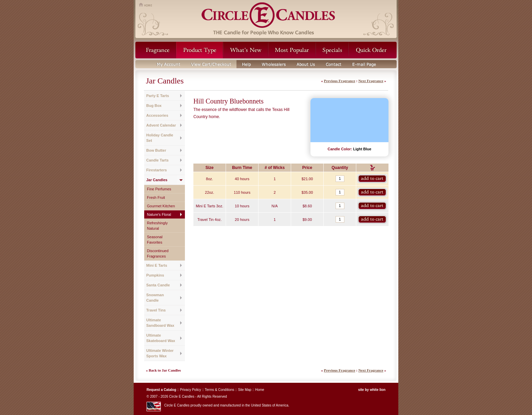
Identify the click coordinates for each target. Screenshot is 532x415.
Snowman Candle (155, 298)
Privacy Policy (190, 390)
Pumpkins (155, 275)
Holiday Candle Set (160, 138)
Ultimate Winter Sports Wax (160, 353)
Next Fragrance (371, 81)
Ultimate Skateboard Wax (161, 338)
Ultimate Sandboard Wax (160, 323)
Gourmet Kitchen (161, 206)
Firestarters (157, 170)
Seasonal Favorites (155, 240)
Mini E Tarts (157, 265)
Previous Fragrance (340, 81)
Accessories (157, 115)
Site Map (244, 390)
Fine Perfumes (159, 189)
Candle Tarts (157, 160)
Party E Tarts (158, 96)
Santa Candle (158, 285)
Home (260, 390)
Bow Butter (156, 150)
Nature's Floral (159, 214)
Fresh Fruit (156, 197)
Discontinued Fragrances (158, 253)
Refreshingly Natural (157, 226)
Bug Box (154, 106)
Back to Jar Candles (165, 370)
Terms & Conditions (220, 390)
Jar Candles (157, 180)
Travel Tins (156, 310)
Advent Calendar (161, 125)
